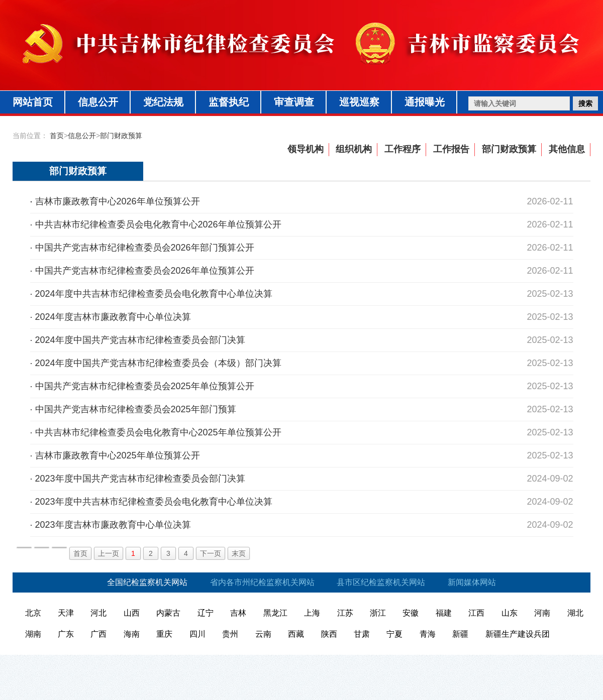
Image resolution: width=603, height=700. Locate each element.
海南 (132, 634)
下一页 (211, 553)
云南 (263, 634)
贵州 (230, 634)
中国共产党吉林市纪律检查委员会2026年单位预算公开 (145, 271)
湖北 (575, 613)
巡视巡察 (359, 102)
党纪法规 (163, 102)
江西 (476, 613)
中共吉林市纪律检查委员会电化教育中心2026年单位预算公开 (158, 224)
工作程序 (403, 149)
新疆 (460, 634)
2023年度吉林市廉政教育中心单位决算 (113, 525)
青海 (428, 634)
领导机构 (306, 149)
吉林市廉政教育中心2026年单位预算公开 (118, 201)
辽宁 (206, 613)
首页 (57, 136)
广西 (98, 634)
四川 (197, 634)
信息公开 (98, 102)
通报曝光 (425, 102)
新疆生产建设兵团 (518, 634)
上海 (312, 613)
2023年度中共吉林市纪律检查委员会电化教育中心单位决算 (154, 502)
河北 (98, 613)
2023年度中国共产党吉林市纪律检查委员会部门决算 (140, 479)
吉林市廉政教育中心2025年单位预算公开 (118, 455)
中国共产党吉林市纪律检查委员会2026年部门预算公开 (145, 248)
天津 (66, 613)
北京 (33, 613)
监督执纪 (229, 102)
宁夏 (394, 634)
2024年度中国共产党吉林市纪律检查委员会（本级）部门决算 (158, 363)
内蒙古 (168, 613)
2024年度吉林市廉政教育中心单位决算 (113, 317)
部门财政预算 (121, 136)
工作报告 (451, 149)
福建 (444, 613)
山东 (510, 613)
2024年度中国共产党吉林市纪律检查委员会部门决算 (140, 340)
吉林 (238, 613)
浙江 (378, 613)
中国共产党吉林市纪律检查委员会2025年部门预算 (136, 409)
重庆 (164, 634)
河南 (542, 613)
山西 (132, 613)
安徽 (411, 613)
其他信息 (567, 149)
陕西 (329, 634)
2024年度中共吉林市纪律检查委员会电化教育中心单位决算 (154, 294)
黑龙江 (275, 613)
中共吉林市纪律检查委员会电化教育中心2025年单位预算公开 (158, 432)
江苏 (345, 613)
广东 (66, 634)
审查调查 (294, 102)
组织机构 (354, 149)
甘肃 (362, 634)
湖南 (33, 634)
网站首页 (33, 102)
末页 (239, 553)
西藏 (296, 634)
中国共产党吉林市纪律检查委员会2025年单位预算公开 (145, 386)
